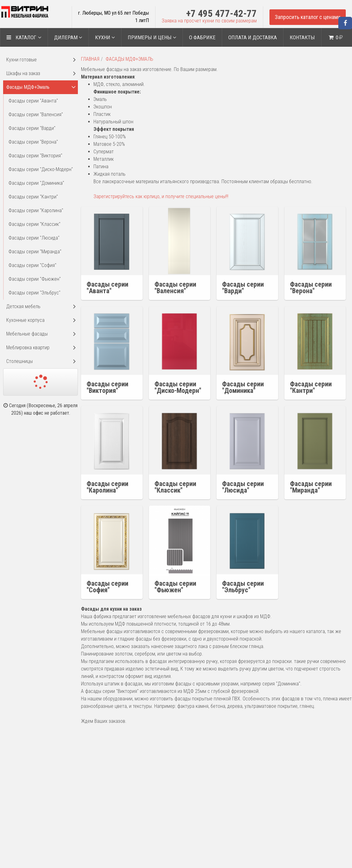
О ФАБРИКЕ (202, 37)
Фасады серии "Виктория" (35, 156)
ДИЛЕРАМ (68, 37)
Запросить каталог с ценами (308, 17)
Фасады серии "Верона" (33, 142)
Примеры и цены (152, 37)
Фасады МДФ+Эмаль (129, 59)
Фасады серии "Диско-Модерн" (41, 169)
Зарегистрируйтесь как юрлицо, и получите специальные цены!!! (161, 196)
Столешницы (19, 361)
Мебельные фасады (27, 334)
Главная (90, 59)
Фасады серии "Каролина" (36, 210)
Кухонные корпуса (25, 320)
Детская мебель (23, 306)
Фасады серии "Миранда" (35, 252)
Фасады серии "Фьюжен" (35, 279)
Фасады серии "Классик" (34, 224)
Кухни (105, 37)
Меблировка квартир (28, 348)
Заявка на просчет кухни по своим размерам (209, 21)
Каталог (24, 37)
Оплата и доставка (253, 37)
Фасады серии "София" (32, 265)
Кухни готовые (21, 60)
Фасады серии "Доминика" (36, 183)
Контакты (302, 37)
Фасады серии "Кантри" (33, 197)
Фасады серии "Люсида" (34, 238)
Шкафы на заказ (23, 73)
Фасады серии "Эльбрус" (34, 293)
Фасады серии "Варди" (32, 128)
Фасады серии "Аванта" (33, 101)
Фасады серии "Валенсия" (36, 114)
